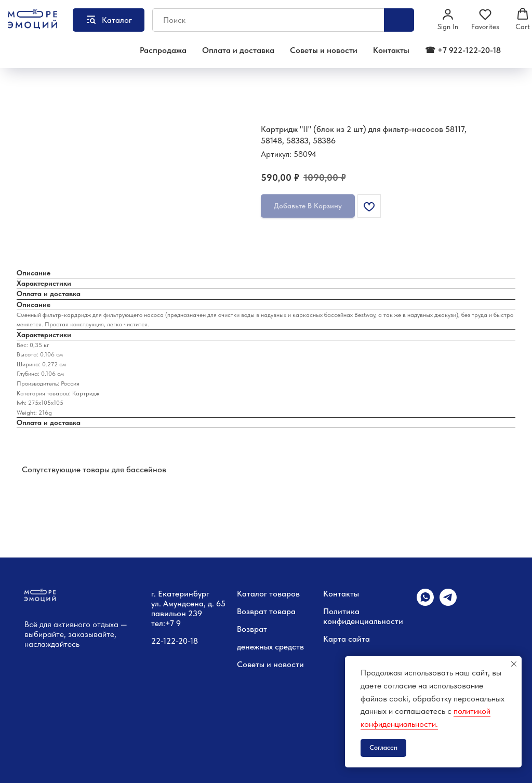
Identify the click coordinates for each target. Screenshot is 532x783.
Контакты (391, 50)
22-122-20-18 (175, 641)
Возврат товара (266, 611)
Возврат (252, 629)
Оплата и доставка (238, 50)
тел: (158, 623)
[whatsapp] (425, 603)
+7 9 (173, 623)
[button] (448, 19)
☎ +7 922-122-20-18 (463, 50)
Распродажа (163, 50)
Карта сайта (347, 639)
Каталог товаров (268, 594)
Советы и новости (324, 50)
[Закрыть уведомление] (514, 664)
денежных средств (270, 647)
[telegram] (448, 603)
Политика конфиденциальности (363, 616)
